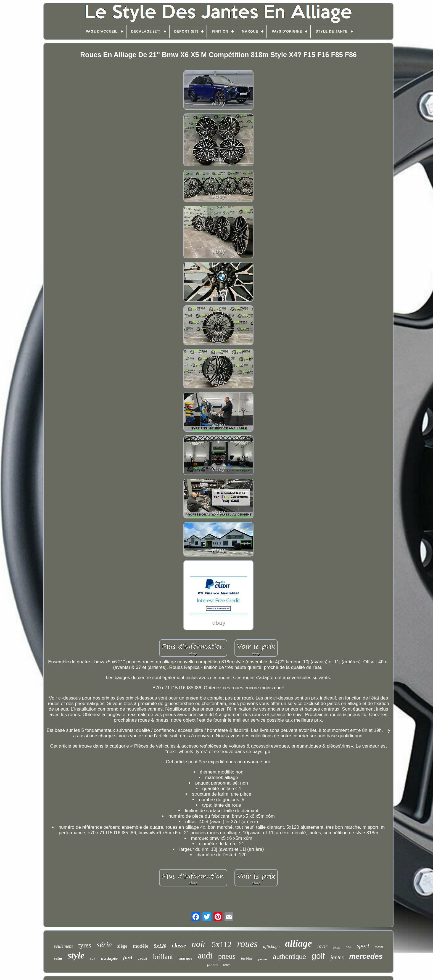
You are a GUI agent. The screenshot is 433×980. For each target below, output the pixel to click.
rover (323, 946)
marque (186, 958)
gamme (263, 959)
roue (226, 965)
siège (122, 946)
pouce (212, 964)
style (76, 955)
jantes (337, 957)
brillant (163, 957)
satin (58, 958)
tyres (85, 945)
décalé (337, 948)
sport (363, 945)
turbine (247, 958)
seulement (63, 946)
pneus (227, 956)
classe (179, 945)
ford (128, 958)
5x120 (160, 946)
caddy (143, 958)
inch (93, 959)
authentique (289, 957)
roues (247, 944)
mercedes (366, 956)
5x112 (222, 944)
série (104, 945)
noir (199, 944)
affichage (271, 946)
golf (318, 956)
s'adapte (109, 958)
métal (379, 947)
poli (348, 947)
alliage (298, 943)
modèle (141, 946)
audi (205, 956)
